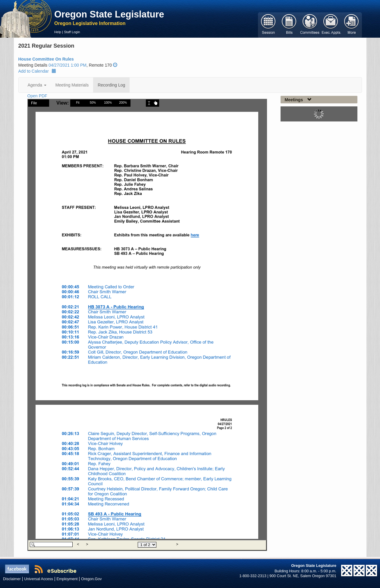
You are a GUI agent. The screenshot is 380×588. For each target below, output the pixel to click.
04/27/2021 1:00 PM (68, 65)
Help (58, 32)
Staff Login (72, 32)
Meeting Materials (72, 85)
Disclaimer (12, 579)
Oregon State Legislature (109, 14)
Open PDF (37, 96)
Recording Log (111, 85)
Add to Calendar (37, 71)
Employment (67, 579)
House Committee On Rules (46, 59)
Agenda (37, 85)
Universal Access (39, 579)
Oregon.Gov (91, 579)
